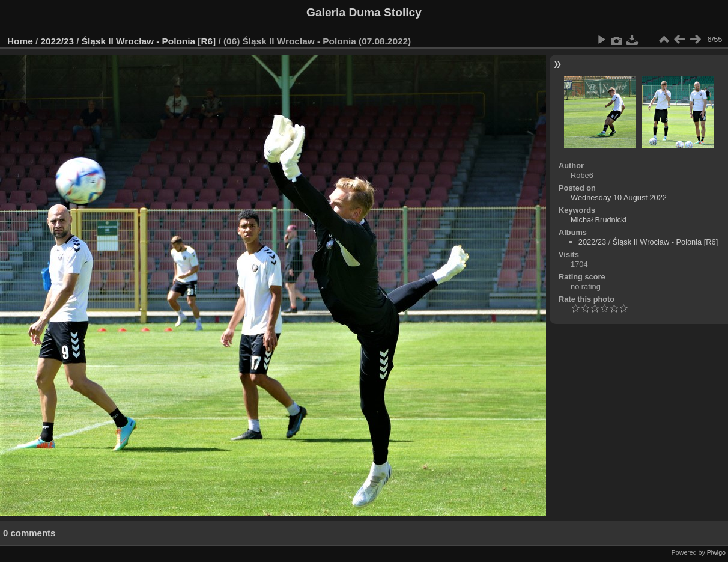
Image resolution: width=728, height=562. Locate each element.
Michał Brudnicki (599, 220)
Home (20, 41)
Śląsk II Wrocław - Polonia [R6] (149, 41)
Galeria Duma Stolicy (364, 12)
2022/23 (58, 41)
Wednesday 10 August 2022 (619, 197)
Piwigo (716, 552)
